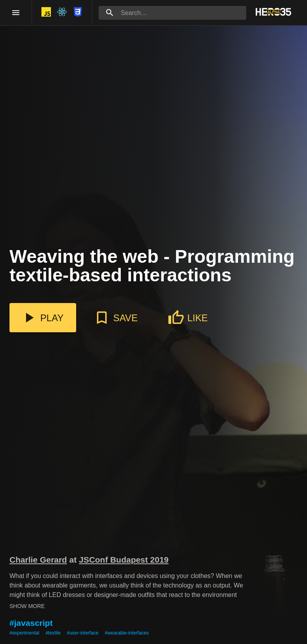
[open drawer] (16, 13)
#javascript (31, 623)
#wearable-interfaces (127, 633)
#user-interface (82, 633)
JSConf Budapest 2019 (124, 560)
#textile (53, 633)
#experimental (24, 633)
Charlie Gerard (38, 560)
